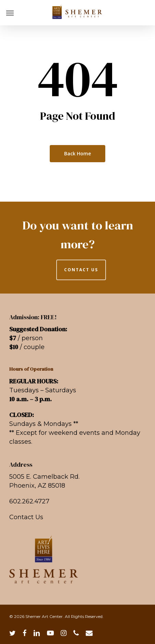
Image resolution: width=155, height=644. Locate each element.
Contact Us (26, 517)
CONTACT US (81, 270)
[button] (10, 13)
